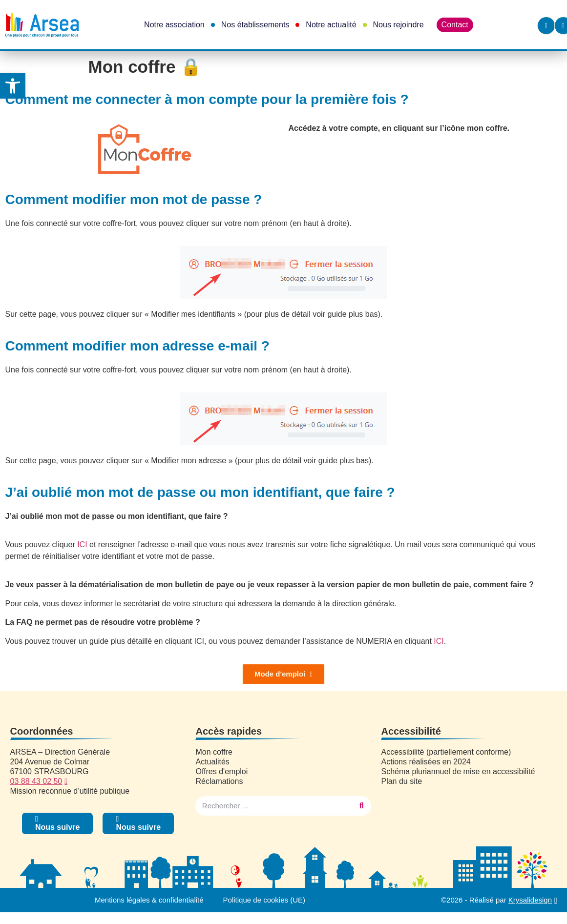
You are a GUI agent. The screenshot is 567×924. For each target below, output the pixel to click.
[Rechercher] (361, 806)
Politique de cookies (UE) (264, 900)
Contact (455, 25)
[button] (13, 86)
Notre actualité (331, 25)
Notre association (174, 25)
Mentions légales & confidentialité (149, 900)
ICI (82, 544)
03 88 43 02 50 (36, 781)
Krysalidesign (530, 900)
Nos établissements (255, 25)
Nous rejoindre (399, 25)
